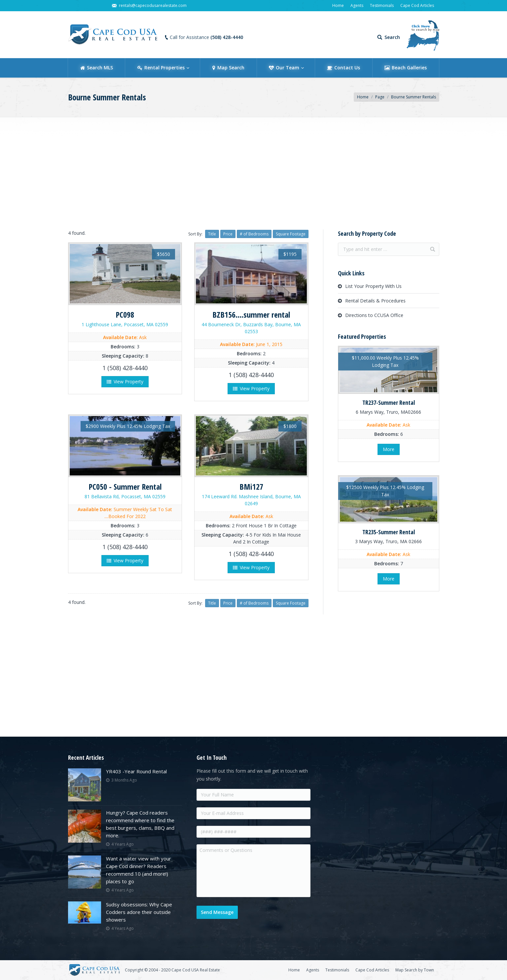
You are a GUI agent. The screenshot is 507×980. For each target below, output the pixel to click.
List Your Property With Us (373, 286)
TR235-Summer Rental (389, 532)
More (389, 449)
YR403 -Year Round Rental (136, 771)
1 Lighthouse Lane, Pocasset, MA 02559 (125, 324)
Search (392, 37)
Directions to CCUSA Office (374, 315)
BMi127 (251, 487)
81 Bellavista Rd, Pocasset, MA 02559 (125, 496)
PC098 (125, 315)
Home (363, 97)
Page (380, 97)
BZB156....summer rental (251, 315)
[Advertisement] (254, 172)
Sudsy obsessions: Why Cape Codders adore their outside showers (139, 912)
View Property (125, 382)
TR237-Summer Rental (389, 402)
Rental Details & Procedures (375, 301)
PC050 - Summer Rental (125, 487)
